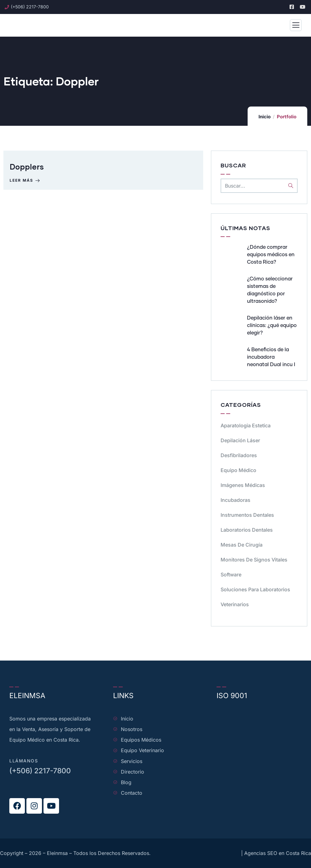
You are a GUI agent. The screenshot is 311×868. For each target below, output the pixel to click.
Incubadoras (236, 500)
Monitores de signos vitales (254, 560)
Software (231, 575)
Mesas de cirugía (242, 545)
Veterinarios (235, 604)
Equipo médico (238, 470)
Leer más (25, 180)
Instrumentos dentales (247, 515)
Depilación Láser (240, 440)
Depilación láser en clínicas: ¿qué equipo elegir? (272, 325)
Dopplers (27, 167)
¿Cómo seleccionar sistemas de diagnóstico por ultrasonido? (270, 290)
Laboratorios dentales (247, 530)
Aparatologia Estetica (246, 425)
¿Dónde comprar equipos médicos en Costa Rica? (271, 255)
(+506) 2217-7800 (40, 771)
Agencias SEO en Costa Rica (278, 853)
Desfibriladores (239, 455)
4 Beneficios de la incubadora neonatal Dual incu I (271, 357)
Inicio (265, 117)
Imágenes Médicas (243, 485)
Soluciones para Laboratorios (255, 589)
